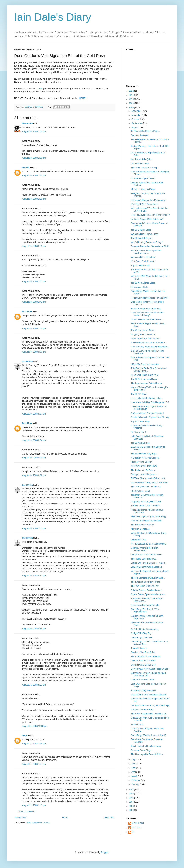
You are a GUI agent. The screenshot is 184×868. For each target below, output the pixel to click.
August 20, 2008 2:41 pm (34, 302)
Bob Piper (27, 311)
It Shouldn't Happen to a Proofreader (148, 200)
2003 (132, 806)
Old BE (26, 167)
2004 (132, 802)
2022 (132, 91)
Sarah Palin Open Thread (143, 178)
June (134, 764)
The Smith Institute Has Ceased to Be (149, 714)
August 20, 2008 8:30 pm (34, 576)
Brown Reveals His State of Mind (146, 319)
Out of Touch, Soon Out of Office (146, 555)
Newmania (27, 124)
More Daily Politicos (140, 529)
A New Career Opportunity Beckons (148, 594)
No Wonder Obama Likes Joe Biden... (149, 343)
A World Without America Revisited (147, 413)
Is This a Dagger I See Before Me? (147, 219)
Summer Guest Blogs (141, 750)
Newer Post (21, 818)
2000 (132, 810)
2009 (132, 103)
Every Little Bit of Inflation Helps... (147, 398)
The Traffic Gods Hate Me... (144, 559)
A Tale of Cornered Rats (142, 710)
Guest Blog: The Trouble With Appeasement (145, 611)
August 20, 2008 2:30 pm (34, 246)
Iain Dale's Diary (53, 17)
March (135, 776)
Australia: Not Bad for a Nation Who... (149, 544)
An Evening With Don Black (144, 466)
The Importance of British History (146, 383)
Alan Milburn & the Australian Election (149, 695)
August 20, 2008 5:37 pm (34, 414)
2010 (132, 99)
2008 (132, 107)
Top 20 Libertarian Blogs (142, 330)
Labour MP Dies (139, 540)
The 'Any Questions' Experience (146, 487)
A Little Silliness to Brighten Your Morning (150, 417)
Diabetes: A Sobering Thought (145, 605)
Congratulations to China (143, 680)
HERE (82, 98)
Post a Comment (26, 812)
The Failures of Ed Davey (143, 470)
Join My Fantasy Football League (147, 590)
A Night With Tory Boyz (142, 633)
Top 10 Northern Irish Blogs (144, 379)
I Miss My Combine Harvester (145, 364)
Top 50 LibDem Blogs (141, 230)
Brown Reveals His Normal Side (146, 309)
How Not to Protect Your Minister (146, 521)
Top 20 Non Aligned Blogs (143, 283)
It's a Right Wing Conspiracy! (145, 204)
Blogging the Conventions (143, 334)
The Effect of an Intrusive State (146, 582)
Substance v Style (139, 287)
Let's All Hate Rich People (143, 661)
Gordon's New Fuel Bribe (143, 652)
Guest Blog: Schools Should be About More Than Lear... (149, 674)
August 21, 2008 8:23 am (34, 685)
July (134, 759)
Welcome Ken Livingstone (143, 257)
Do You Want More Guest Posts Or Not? (150, 669)
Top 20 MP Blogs (139, 394)
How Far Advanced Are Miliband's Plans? (150, 215)
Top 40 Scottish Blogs (141, 238)
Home (65, 818)
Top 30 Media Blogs (140, 443)
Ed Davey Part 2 (139, 432)
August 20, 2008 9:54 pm (34, 629)
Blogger (105, 852)
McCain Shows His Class (143, 189)
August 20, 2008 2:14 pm (34, 175)
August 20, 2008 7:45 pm (34, 528)
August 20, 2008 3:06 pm (34, 328)
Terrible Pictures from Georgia (145, 506)
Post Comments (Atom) (38, 823)
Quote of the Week (140, 135)
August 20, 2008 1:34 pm (34, 131)
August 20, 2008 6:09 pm (34, 458)
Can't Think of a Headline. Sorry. (146, 746)
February (136, 780)
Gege (25, 735)
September (137, 123)
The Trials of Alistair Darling (144, 168)
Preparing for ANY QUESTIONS (146, 502)
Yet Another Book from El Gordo (146, 657)
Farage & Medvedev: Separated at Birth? (150, 246)
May (134, 768)
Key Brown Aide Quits (141, 159)
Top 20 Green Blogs (140, 421)
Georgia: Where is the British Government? (144, 549)
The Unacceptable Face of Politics (147, 754)
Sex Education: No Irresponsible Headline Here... (146, 252)
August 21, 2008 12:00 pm (35, 726)
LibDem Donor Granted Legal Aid (147, 567)
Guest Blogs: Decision (141, 638)
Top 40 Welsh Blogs (140, 265)
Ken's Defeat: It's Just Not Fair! (146, 338)
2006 (132, 794)
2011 (132, 95)
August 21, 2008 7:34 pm (34, 764)
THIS (40, 88)
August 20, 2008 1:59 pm (34, 158)
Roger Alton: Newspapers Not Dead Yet (149, 298)
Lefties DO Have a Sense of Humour (148, 563)
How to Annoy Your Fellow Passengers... (150, 347)
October (136, 119)
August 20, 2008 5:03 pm (34, 352)
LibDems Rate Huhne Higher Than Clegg (150, 705)
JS (133, 832)
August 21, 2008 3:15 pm (34, 744)
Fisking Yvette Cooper (141, 462)
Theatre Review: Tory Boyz (144, 454)
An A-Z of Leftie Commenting (145, 629)
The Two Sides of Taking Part (145, 586)
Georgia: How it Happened (143, 474)
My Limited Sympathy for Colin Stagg (148, 516)
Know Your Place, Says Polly (144, 375)
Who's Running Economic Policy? (147, 242)
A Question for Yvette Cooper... (146, 458)
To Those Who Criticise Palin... (145, 131)
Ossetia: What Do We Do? (143, 665)
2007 (132, 789)
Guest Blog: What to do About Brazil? (148, 735)
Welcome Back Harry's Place (145, 234)
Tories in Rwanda (139, 648)
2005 (132, 798)
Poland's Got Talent (140, 164)
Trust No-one (137, 725)
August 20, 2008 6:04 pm (34, 440)
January (136, 784)
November (137, 115)
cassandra (27, 361)
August (135, 128)
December (137, 111)
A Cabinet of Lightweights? (143, 690)
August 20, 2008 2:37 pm (34, 281)
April (134, 772)
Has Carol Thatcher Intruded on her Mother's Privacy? (148, 314)
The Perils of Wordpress (142, 525)
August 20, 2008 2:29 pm (34, 199)
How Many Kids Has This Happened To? (150, 402)
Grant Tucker (138, 823)
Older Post (109, 818)
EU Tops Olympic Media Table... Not (148, 478)
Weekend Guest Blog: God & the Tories (149, 483)
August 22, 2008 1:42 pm (34, 805)
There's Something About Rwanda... (148, 578)
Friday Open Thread (140, 491)
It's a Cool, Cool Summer (143, 261)
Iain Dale (136, 828)
